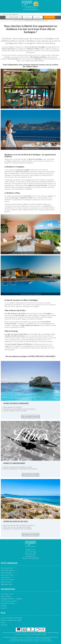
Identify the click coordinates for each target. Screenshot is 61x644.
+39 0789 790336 (31, 8)
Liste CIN (4, 608)
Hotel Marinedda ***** (8, 573)
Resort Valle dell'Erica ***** (9, 570)
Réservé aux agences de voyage (11, 620)
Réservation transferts (8, 603)
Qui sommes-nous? (7, 594)
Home (15, 20)
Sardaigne (20, 20)
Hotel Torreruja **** (7, 577)
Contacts (4, 606)
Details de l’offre (31, 475)
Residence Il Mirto (7, 584)
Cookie (3, 622)
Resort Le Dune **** (7, 582)
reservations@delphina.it (31, 10)
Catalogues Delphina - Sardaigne (11, 599)
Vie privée (4, 625)
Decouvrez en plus (31, 417)
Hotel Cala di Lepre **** (8, 580)
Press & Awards (6, 596)
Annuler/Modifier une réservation (12, 618)
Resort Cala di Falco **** (9, 575)
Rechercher (49, 17)
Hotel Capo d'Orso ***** (9, 568)
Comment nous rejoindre (9, 601)
